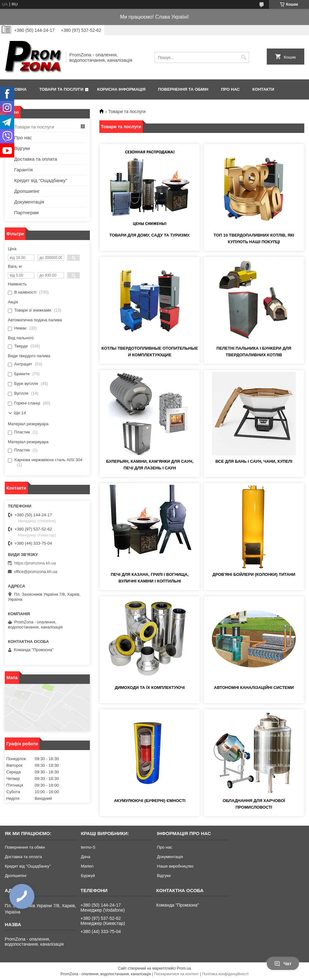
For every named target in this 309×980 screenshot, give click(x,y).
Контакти (263, 89)
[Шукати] (244, 57)
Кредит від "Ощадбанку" (41, 180)
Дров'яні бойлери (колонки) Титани (254, 574)
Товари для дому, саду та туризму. (150, 235)
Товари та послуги (61, 89)
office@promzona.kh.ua (35, 572)
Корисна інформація (121, 89)
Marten (87, 866)
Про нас (230, 89)
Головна (16, 89)
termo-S (88, 847)
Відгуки (22, 148)
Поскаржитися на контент (176, 974)
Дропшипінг (27, 191)
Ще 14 (20, 413)
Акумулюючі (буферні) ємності (150, 801)
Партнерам (26, 212)
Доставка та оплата (36, 159)
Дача (85, 857)
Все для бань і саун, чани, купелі (254, 461)
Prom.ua (184, 968)
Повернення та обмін (183, 89)
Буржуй (88, 876)
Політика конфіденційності (225, 974)
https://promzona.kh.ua (35, 563)
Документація (29, 202)
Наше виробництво (175, 866)
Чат (283, 964)
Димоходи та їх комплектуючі (150, 688)
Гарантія (23, 170)
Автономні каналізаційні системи (254, 688)
